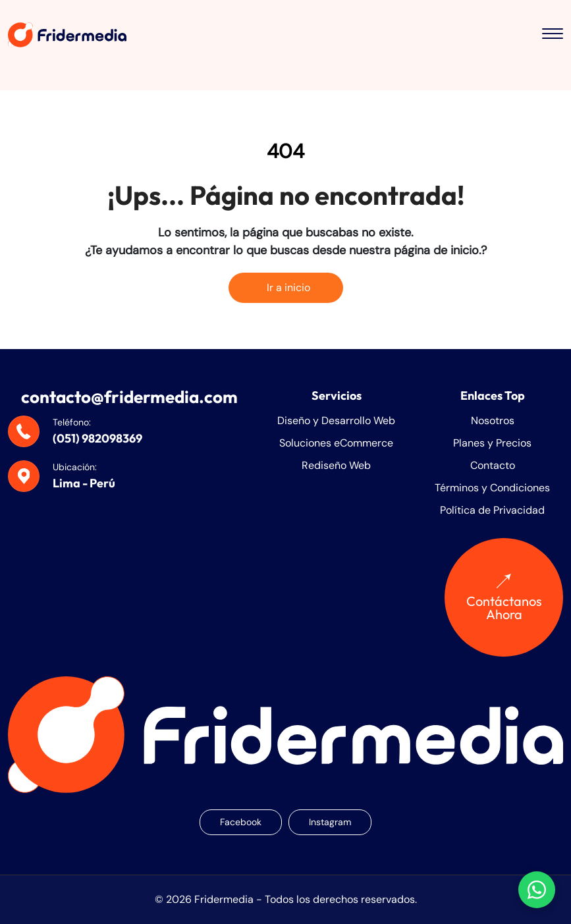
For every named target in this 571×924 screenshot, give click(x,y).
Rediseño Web (336, 465)
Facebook (241, 822)
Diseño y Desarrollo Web (336, 421)
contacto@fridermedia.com (129, 397)
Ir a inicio (286, 287)
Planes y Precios (492, 443)
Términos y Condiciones (492, 488)
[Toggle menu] (553, 35)
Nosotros (493, 421)
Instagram (330, 822)
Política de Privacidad (492, 510)
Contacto (493, 465)
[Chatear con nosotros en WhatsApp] (537, 890)
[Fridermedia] (67, 35)
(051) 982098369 (97, 438)
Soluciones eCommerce (336, 443)
